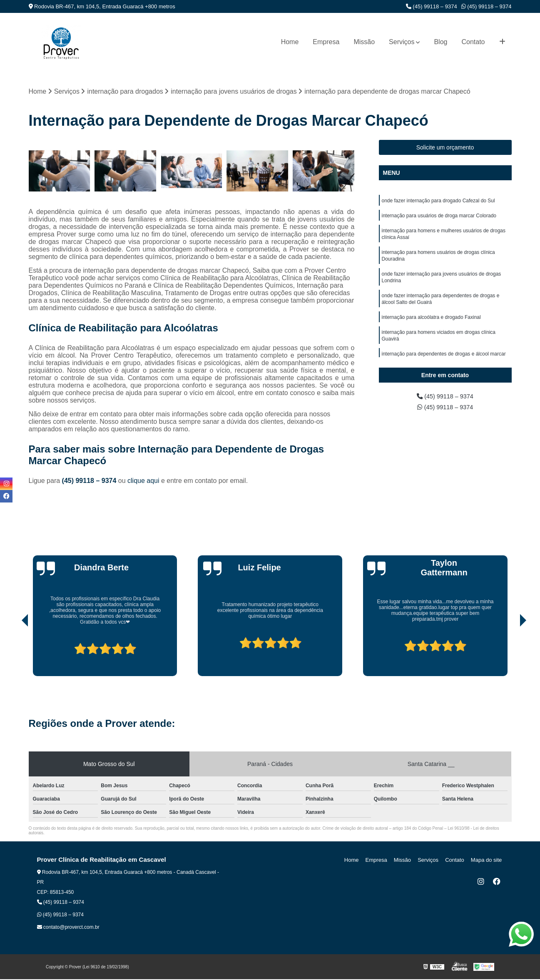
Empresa (326, 42)
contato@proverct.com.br (68, 928)
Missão (364, 42)
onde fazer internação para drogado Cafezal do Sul (438, 202)
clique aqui (143, 481)
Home (290, 42)
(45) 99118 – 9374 (432, 6)
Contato (473, 42)
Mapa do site (488, 861)
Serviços (402, 42)
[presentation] (13, 653)
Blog (440, 42)
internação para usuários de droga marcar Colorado (439, 218)
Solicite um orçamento (445, 148)
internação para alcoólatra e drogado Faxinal (431, 327)
